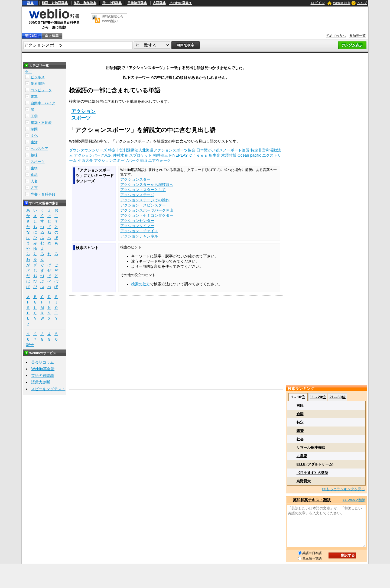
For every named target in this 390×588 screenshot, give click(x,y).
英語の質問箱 (43, 376)
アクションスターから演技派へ (147, 185)
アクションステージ (137, 195)
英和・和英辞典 (85, 3)
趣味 (34, 155)
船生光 (214, 155)
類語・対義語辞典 (55, 3)
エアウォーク (160, 160)
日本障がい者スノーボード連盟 (223, 150)
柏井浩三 (161, 155)
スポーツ (81, 118)
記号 (30, 345)
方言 (34, 188)
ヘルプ (362, 3)
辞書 (30, 3)
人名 (34, 181)
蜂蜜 (300, 431)
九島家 (302, 456)
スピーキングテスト (48, 389)
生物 (34, 168)
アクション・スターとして (143, 190)
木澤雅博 (229, 155)
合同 (300, 414)
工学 (34, 116)
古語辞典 (159, 3)
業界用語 (38, 84)
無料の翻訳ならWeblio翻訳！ (113, 19)
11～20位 (318, 397)
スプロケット (141, 155)
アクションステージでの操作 (145, 200)
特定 (300, 422)
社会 (300, 439)
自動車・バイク (43, 103)
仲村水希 (121, 155)
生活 (34, 142)
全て (28, 72)
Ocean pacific (249, 155)
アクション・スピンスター (143, 205)
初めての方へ (336, 36)
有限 (300, 406)
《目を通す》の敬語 (312, 473)
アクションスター (135, 179)
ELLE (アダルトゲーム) (315, 464)
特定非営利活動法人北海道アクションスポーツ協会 (152, 150)
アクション (83, 111)
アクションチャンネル (139, 236)
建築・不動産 (41, 123)
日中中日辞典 (112, 3)
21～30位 (337, 397)
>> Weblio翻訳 (354, 500)
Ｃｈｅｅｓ (198, 155)
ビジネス (38, 77)
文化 (34, 136)
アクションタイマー (137, 226)
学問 (34, 129)
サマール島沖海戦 (311, 448)
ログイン (318, 3)
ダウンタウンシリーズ (88, 150)
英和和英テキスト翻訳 (312, 500)
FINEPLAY (178, 155)
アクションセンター (137, 221)
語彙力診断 (41, 382)
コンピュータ (41, 90)
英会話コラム (43, 362)
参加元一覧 (357, 36)
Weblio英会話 (43, 369)
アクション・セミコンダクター (147, 215)
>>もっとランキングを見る (343, 489)
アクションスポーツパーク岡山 (121, 160)
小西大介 (85, 160)
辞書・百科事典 (43, 194)
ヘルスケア (39, 149)
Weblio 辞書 (342, 3)
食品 (34, 175)
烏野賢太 (304, 481)
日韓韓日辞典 (137, 3)
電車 (34, 97)
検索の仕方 (141, 284)
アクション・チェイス (139, 231)
